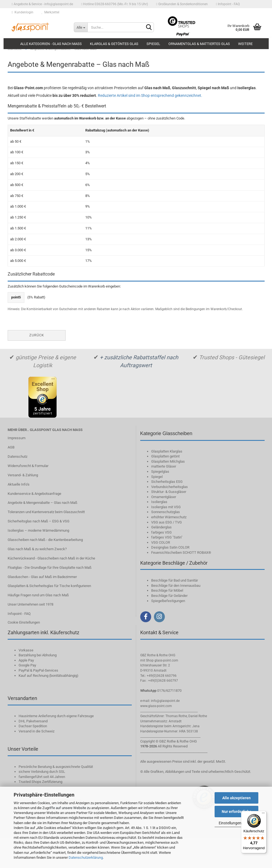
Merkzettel (50, 12)
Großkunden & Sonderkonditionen (182, 4)
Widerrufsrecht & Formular (28, 466)
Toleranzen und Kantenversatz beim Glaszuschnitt (46, 512)
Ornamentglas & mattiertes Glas (199, 44)
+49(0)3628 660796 (162, 676)
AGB (11, 447)
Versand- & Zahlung (23, 475)
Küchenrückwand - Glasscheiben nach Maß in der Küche (51, 558)
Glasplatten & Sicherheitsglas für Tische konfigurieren (49, 586)
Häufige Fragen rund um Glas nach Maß (38, 595)
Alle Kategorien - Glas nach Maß (51, 44)
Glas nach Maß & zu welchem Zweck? (37, 549)
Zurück (37, 335)
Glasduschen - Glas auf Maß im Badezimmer (42, 577)
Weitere (245, 44)
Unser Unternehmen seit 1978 (30, 604)
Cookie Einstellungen (24, 622)
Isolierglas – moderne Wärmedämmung (38, 530)
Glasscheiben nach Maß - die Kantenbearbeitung (45, 540)
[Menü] (263, 814)
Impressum (17, 438)
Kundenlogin (23, 12)
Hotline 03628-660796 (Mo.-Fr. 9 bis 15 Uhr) (115, 4)
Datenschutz (17, 457)
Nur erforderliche (237, 812)
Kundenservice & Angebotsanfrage (34, 494)
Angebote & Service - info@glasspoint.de (42, 4)
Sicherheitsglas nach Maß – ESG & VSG (39, 521)
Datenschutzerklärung (86, 857)
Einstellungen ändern (236, 823)
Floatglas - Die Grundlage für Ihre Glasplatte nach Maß (50, 568)
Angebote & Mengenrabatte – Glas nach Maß (43, 503)
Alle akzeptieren (236, 798)
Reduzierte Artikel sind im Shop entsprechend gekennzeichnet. (150, 95)
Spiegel (153, 44)
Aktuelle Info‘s (19, 484)
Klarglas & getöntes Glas (114, 44)
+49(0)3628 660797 (163, 681)
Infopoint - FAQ (228, 4)
